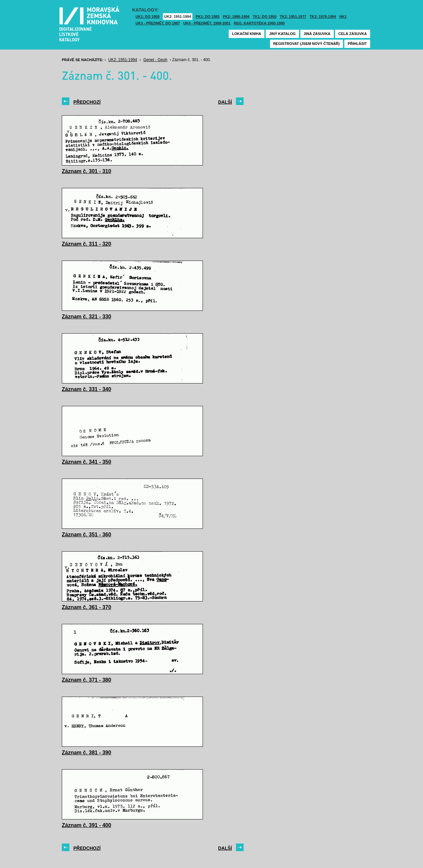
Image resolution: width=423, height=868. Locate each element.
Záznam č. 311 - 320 (86, 244)
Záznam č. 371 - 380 (86, 680)
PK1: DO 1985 (208, 17)
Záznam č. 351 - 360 (86, 535)
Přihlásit (357, 44)
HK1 (343, 17)
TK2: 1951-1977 (293, 17)
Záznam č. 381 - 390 (86, 753)
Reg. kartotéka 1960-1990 (259, 23)
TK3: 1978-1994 (323, 17)
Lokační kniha (247, 34)
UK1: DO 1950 (148, 17)
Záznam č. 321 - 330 (86, 317)
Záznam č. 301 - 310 (86, 171)
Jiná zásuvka (317, 34)
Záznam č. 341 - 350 (86, 462)
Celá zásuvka (353, 34)
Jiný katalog (282, 34)
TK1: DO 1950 (265, 17)
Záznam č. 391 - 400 (86, 825)
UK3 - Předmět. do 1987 (158, 23)
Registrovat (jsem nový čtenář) (307, 44)
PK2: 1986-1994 (236, 17)
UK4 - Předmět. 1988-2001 (207, 23)
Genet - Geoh (155, 60)
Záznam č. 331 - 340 (86, 389)
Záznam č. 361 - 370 (86, 607)
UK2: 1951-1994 (178, 17)
